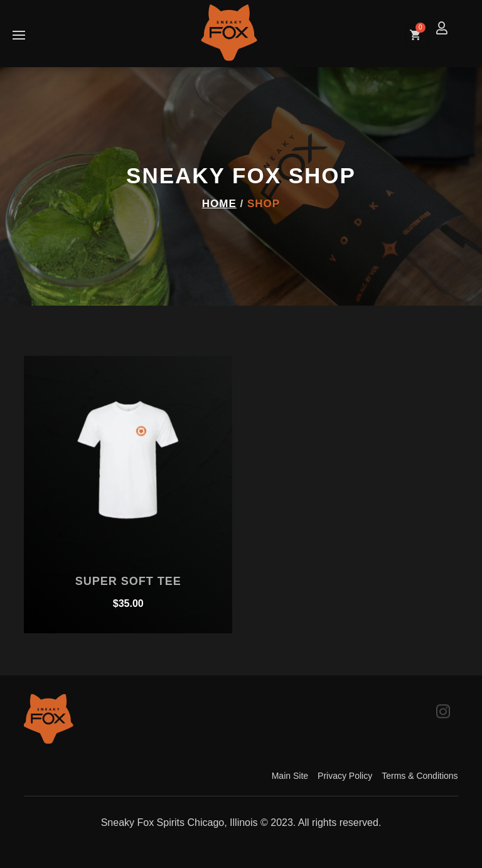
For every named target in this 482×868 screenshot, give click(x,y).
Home (219, 204)
